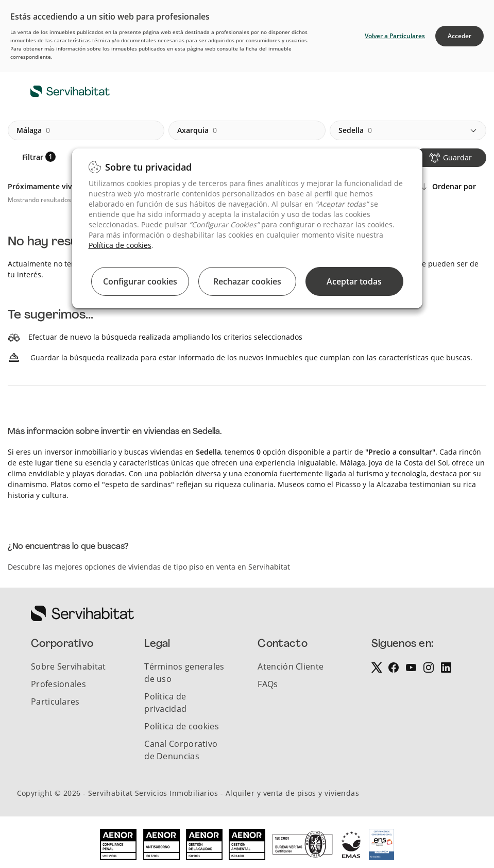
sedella (355, 130)
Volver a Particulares (395, 36)
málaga (33, 130)
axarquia (197, 130)
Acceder (459, 36)
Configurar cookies (140, 281)
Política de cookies (120, 245)
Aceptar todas (354, 281)
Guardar (457, 157)
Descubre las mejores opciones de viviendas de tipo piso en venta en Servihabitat (149, 567)
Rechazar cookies (247, 281)
